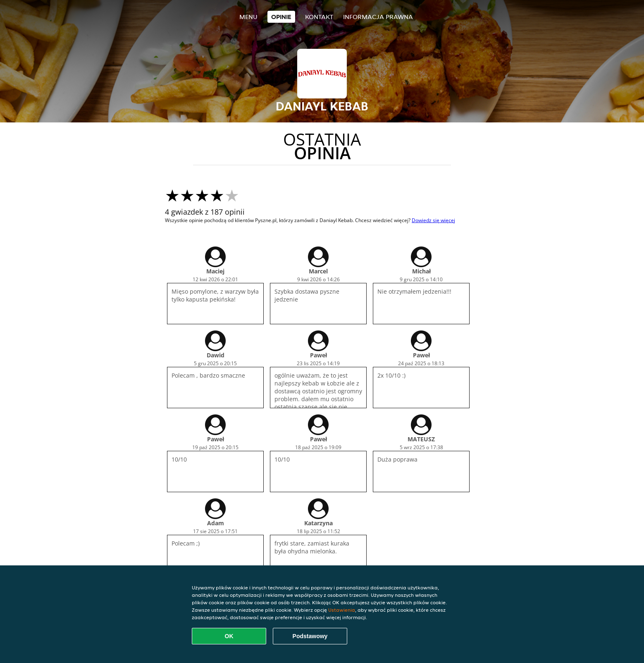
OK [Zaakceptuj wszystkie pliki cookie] (229, 636)
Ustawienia (342, 610)
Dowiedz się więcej (433, 220)
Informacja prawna (378, 17)
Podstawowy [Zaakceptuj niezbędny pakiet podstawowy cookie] (310, 636)
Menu (248, 17)
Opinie (281, 17)
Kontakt (319, 17)
